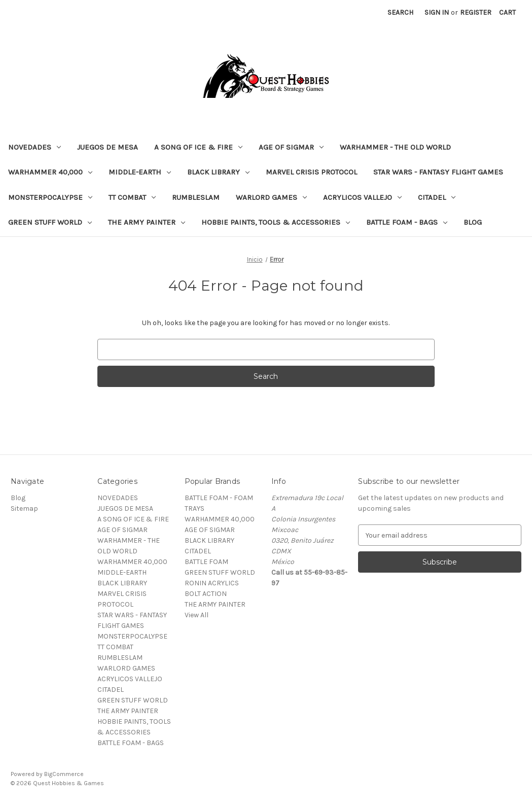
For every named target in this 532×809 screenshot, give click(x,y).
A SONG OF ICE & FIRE (198, 147)
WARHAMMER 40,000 (50, 172)
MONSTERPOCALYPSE (50, 197)
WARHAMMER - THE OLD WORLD (395, 147)
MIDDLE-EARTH (140, 172)
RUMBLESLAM (196, 197)
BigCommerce (64, 774)
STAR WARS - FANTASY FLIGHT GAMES (438, 172)
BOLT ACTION (206, 594)
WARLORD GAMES (271, 197)
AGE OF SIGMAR (291, 147)
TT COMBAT (132, 197)
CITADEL (437, 197)
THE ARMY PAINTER (147, 222)
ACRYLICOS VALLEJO (362, 197)
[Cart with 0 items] (507, 12)
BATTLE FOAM (206, 562)
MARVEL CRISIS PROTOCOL (311, 172)
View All (197, 615)
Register (476, 12)
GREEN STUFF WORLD (50, 222)
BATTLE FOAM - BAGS (407, 222)
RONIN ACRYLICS (212, 583)
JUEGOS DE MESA (108, 147)
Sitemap (24, 508)
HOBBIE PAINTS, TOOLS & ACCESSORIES (276, 222)
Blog (473, 222)
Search (400, 12)
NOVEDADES (34, 147)
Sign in (437, 12)
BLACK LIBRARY (218, 172)
